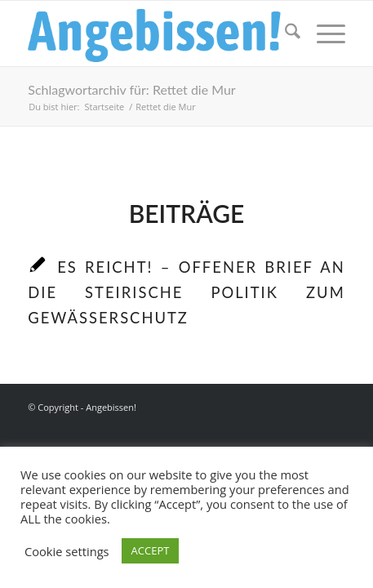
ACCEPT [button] (151, 550)
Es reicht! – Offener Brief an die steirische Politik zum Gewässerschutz (186, 293)
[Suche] (284, 33)
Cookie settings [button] (67, 551)
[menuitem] (284, 33)
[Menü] (323, 33)
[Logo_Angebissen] (155, 33)
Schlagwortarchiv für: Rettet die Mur (131, 89)
